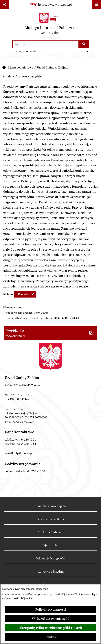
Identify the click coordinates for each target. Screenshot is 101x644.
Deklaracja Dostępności (50, 558)
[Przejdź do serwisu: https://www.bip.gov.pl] (51, 4)
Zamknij (51, 637)
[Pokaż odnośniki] (5, 5)
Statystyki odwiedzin (50, 572)
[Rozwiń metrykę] (25, 294)
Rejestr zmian (50, 545)
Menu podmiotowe (21, 67)
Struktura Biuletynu (51, 532)
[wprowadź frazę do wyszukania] (46, 44)
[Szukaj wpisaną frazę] (84, 44)
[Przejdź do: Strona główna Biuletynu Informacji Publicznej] (4, 68)
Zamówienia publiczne (51, 519)
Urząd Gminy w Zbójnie (53, 67)
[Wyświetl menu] (96, 5)
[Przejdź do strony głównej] (50, 24)
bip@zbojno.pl (24, 453)
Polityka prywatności (51, 609)
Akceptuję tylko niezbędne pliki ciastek (50, 628)
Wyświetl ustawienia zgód (51, 619)
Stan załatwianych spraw (51, 506)
